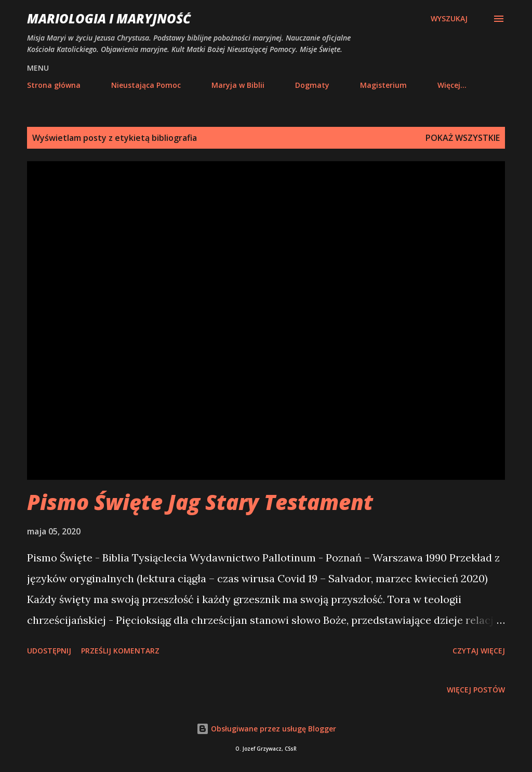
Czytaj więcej (479, 651)
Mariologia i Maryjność (109, 18)
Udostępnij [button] (49, 651)
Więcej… (452, 85)
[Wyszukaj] (449, 19)
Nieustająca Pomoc (146, 85)
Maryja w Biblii (238, 85)
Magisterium (383, 85)
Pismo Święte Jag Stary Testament (200, 502)
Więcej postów (476, 690)
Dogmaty (312, 85)
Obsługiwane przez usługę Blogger (266, 729)
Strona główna (54, 85)
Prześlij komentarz (120, 651)
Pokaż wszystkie (463, 138)
